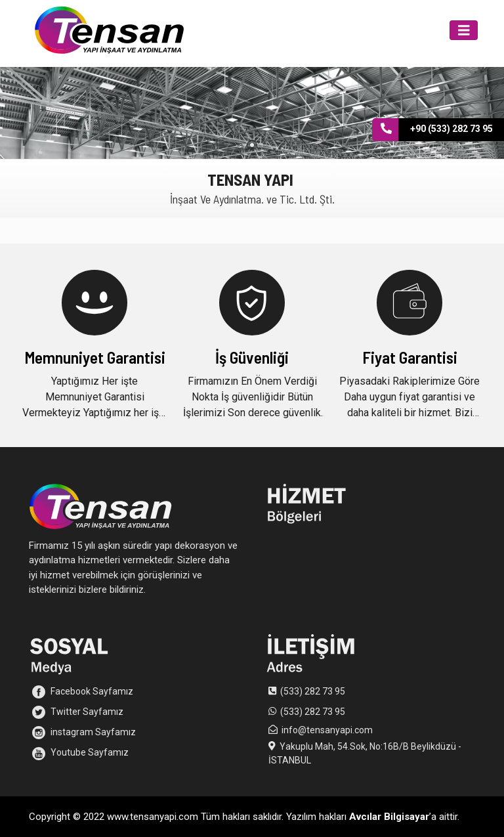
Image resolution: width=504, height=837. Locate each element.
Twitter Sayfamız (78, 712)
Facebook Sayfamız (83, 692)
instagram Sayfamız (84, 733)
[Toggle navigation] (464, 31)
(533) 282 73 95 (313, 691)
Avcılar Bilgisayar (389, 817)
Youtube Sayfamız (80, 754)
